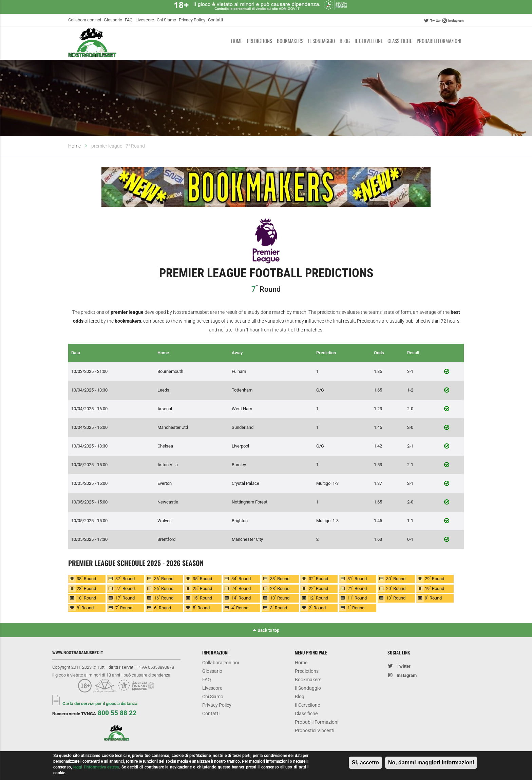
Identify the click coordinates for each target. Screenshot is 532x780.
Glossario (113, 20)
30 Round (396, 578)
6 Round (163, 607)
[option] (266, 188)
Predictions (260, 41)
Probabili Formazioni (439, 41)
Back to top (268, 630)
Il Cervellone (369, 41)
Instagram (456, 21)
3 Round (279, 607)
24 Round (241, 588)
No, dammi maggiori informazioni (431, 765)
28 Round (86, 588)
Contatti (215, 20)
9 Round (433, 598)
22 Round (318, 588)
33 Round (280, 578)
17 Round (125, 598)
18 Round (86, 598)
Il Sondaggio (321, 41)
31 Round (357, 578)
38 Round (86, 578)
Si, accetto (365, 765)
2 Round (317, 607)
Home (237, 41)
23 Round (280, 588)
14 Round (241, 598)
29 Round (434, 578)
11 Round (357, 598)
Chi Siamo (166, 20)
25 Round (202, 588)
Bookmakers (290, 41)
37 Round (125, 578)
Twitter (435, 21)
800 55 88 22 (117, 713)
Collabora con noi (85, 20)
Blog (345, 41)
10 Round (396, 598)
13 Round (280, 598)
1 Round (356, 607)
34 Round (241, 578)
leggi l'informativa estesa (96, 769)
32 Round (318, 578)
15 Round (202, 598)
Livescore (145, 20)
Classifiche (400, 41)
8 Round (85, 607)
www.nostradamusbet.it (78, 653)
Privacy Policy (192, 20)
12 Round (318, 598)
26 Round (164, 588)
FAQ (129, 20)
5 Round (201, 607)
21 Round (357, 588)
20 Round (396, 588)
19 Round (434, 588)
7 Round (124, 607)
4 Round (240, 607)
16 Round (164, 598)
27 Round (125, 588)
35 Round (202, 578)
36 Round (164, 578)
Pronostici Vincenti (315, 731)
